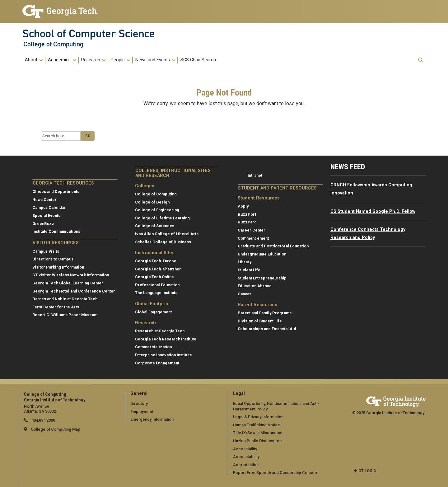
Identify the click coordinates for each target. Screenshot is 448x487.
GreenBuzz (43, 224)
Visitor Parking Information (58, 267)
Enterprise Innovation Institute (163, 355)
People (118, 60)
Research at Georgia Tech (160, 331)
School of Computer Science (89, 34)
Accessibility (245, 449)
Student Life (249, 270)
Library (245, 262)
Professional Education (157, 285)
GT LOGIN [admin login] (367, 471)
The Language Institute (156, 293)
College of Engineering (157, 210)
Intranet (255, 175)
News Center (44, 200)
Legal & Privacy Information (258, 417)
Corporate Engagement (157, 363)
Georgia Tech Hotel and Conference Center (74, 291)
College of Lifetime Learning (162, 218)
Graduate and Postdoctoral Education (273, 246)
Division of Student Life (260, 321)
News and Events (153, 60)
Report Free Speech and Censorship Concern (276, 473)
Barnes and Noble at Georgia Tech (65, 299)
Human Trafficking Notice (257, 425)
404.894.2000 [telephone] (43, 420)
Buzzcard (247, 222)
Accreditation (246, 465)
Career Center (252, 230)
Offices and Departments (56, 192)
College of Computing (53, 44)
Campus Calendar (49, 207)
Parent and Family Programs (265, 313)
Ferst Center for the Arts (56, 307)
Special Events (46, 215)
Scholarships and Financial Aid (267, 329)
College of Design (152, 202)
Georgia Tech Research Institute (166, 339)
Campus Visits (46, 251)
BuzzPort (247, 214)
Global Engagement (153, 312)
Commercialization (153, 347)
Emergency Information (152, 419)
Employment (142, 412)
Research (91, 60)
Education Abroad (255, 286)
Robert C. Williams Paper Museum (65, 315)
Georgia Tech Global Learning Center (68, 283)
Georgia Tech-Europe (156, 261)
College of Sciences (155, 226)
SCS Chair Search (198, 60)
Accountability (246, 457)
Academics (59, 60)
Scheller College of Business (163, 242)
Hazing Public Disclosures (257, 441)
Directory (139, 403)
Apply (243, 206)
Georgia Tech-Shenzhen (158, 269)
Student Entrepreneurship (262, 278)
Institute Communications (56, 231)
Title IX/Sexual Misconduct (258, 433)
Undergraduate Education (262, 254)
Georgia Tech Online (154, 277)
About (31, 60)
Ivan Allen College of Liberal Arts (167, 234)
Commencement (253, 238)
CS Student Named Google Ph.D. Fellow (373, 211)
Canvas (245, 294)
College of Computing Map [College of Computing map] (56, 429)
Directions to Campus (53, 259)
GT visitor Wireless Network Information (71, 275)
